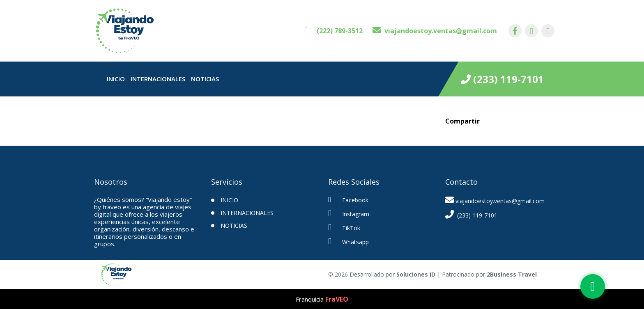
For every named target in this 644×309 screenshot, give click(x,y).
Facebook (348, 200)
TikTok (344, 228)
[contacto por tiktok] (548, 31)
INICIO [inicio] (116, 79)
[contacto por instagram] (531, 31)
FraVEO (337, 299)
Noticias (205, 79)
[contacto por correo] (435, 31)
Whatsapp (348, 241)
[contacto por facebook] (515, 31)
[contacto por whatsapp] (333, 31)
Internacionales (158, 79)
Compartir (462, 121)
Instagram (349, 214)
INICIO (229, 200)
